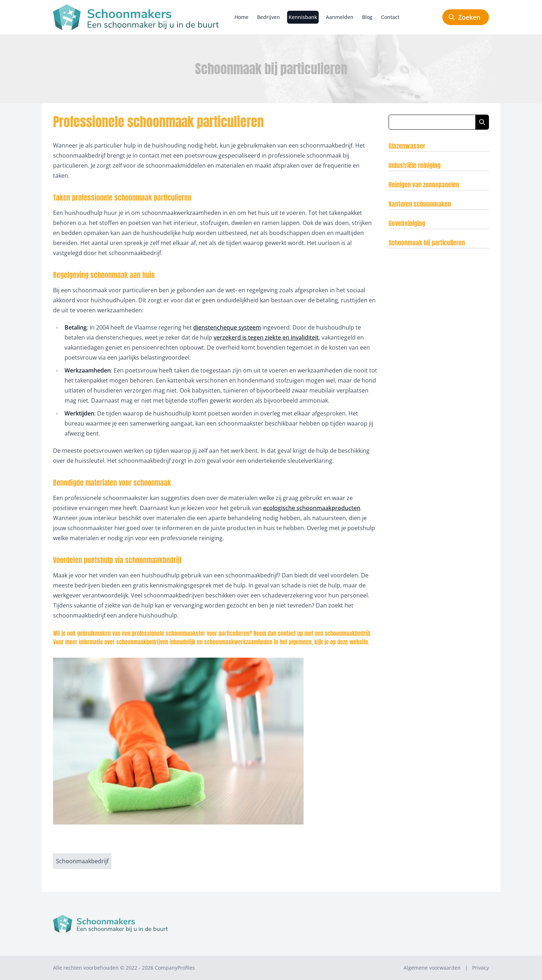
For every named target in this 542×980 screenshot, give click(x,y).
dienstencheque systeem (227, 327)
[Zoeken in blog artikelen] (432, 122)
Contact (390, 17)
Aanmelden (340, 17)
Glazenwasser (407, 146)
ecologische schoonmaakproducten (312, 508)
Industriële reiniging (415, 165)
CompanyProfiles (175, 968)
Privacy (481, 968)
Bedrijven (268, 17)
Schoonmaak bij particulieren (427, 243)
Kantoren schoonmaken (420, 204)
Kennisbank (303, 17)
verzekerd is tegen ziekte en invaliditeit (266, 337)
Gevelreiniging (407, 223)
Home (241, 17)
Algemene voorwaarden (432, 968)
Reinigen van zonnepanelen (424, 185)
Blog (367, 17)
